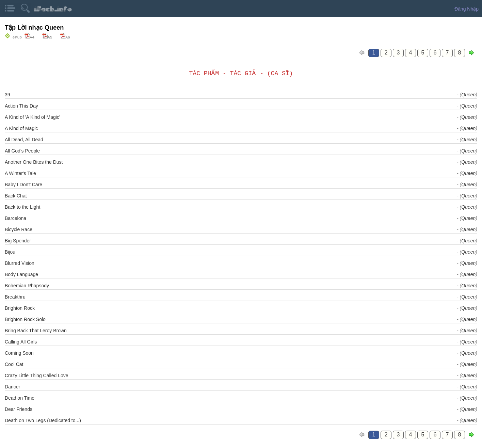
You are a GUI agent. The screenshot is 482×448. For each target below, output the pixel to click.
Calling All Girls (21, 341)
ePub (13, 37)
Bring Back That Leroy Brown (36, 330)
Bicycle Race (19, 229)
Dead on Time (20, 398)
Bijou (10, 252)
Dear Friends (19, 409)
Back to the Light (22, 207)
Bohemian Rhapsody (27, 285)
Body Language (21, 274)
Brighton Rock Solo (25, 319)
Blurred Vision (20, 263)
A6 (65, 37)
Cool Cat (14, 364)
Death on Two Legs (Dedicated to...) (43, 420)
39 (7, 94)
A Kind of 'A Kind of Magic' (33, 117)
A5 (47, 37)
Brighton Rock (20, 308)
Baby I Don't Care (23, 184)
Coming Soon (19, 353)
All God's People (22, 150)
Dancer (12, 386)
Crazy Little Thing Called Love (37, 375)
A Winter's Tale (20, 173)
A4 (30, 37)
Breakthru (15, 297)
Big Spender (18, 240)
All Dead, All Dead (24, 139)
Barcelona (15, 218)
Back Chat (16, 195)
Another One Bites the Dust (34, 162)
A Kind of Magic (21, 128)
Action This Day (21, 106)
